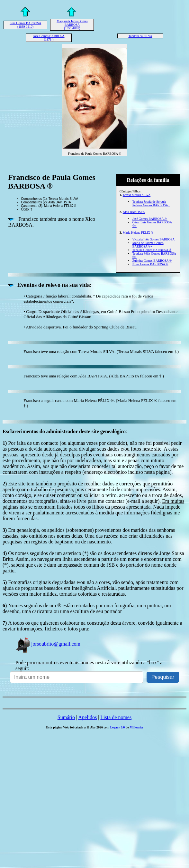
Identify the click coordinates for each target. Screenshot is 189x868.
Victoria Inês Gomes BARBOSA (154, 239)
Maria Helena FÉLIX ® (138, 233)
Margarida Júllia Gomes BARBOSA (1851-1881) (72, 25)
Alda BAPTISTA (134, 212)
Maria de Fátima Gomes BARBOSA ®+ (148, 245)
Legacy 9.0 (118, 727)
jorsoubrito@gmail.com (48, 644)
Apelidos (87, 717)
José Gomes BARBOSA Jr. (150, 219)
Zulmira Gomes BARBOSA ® (152, 261)
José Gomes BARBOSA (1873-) (49, 38)
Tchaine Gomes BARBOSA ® (152, 250)
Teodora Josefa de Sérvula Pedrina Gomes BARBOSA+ (151, 203)
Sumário (66, 717)
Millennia (136, 727)
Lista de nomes (116, 717)
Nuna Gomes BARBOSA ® (150, 264)
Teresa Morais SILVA (137, 195)
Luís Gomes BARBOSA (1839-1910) (25, 25)
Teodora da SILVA (140, 36)
